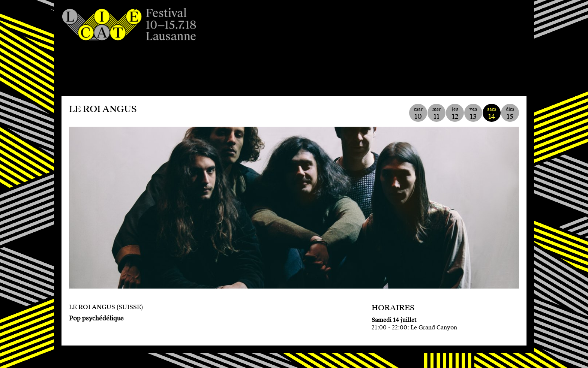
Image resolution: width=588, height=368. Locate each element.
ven (473, 113)
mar (418, 113)
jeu (455, 113)
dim (510, 113)
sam (492, 113)
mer (436, 113)
